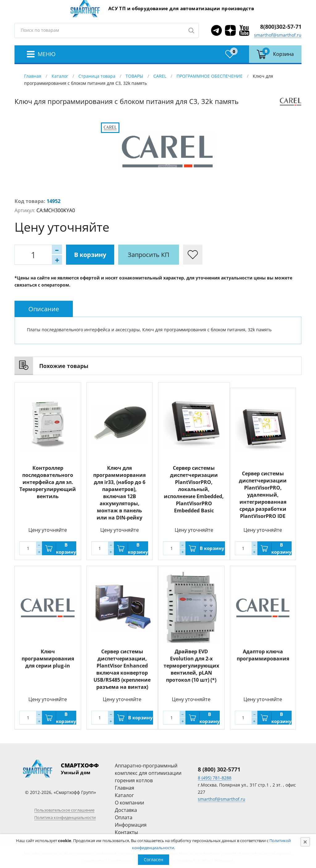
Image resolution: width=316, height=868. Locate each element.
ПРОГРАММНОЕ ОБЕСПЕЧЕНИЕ (210, 76)
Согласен (154, 860)
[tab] (44, 309)
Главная (33, 76)
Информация (131, 825)
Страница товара (97, 76)
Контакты (126, 832)
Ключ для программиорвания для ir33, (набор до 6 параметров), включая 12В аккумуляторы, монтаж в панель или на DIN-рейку (119, 493)
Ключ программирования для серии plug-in (48, 659)
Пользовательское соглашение (64, 810)
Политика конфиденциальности (65, 817)
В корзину (90, 255)
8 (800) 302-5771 (219, 769)
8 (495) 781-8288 (215, 778)
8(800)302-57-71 (281, 27)
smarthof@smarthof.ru (278, 35)
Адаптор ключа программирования (263, 655)
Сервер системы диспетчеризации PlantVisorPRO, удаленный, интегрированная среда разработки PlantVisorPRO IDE (263, 495)
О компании (129, 803)
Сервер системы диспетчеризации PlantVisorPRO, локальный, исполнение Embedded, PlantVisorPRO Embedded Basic (194, 489)
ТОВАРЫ (134, 76)
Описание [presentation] (44, 309)
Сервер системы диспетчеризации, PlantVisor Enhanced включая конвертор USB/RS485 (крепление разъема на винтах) (122, 669)
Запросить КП (149, 255)
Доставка (126, 810)
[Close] (305, 842)
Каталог (60, 76)
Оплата (124, 817)
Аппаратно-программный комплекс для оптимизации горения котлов (148, 773)
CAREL (160, 76)
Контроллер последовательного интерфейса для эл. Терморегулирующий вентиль (48, 482)
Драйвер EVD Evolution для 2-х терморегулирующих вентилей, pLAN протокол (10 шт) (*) (191, 666)
